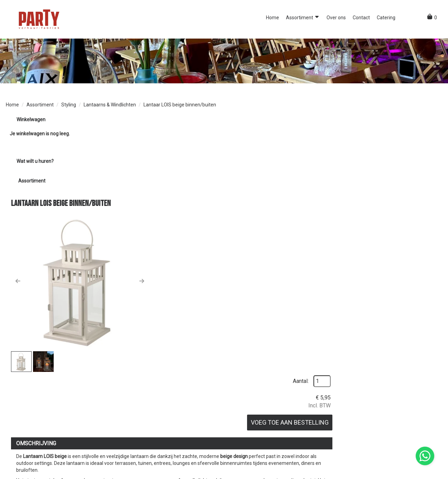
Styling (69, 105)
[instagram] (436, 473)
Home (273, 18)
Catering (386, 18)
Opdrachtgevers (138, 441)
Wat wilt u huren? (30, 162)
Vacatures (240, 448)
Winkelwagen (31, 120)
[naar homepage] (39, 19)
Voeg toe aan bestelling (394, 176)
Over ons (336, 18)
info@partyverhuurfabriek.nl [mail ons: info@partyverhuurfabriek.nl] (42, 451)
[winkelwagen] (432, 18)
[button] (405, 18)
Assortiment (303, 17)
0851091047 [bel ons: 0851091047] (25, 441)
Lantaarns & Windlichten (110, 105)
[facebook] (424, 473)
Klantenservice (354, 441)
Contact (361, 18)
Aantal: (405, 134)
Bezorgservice (245, 441)
